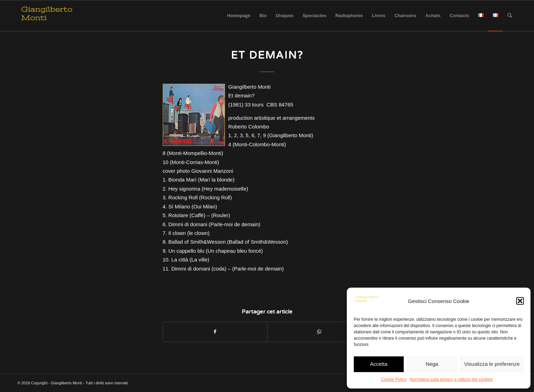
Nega (432, 364)
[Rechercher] (510, 16)
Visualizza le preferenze (492, 364)
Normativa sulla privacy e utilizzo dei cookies (451, 379)
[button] (520, 301)
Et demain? (267, 55)
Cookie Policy (394, 379)
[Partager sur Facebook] (215, 332)
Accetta (379, 364)
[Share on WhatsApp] (319, 332)
